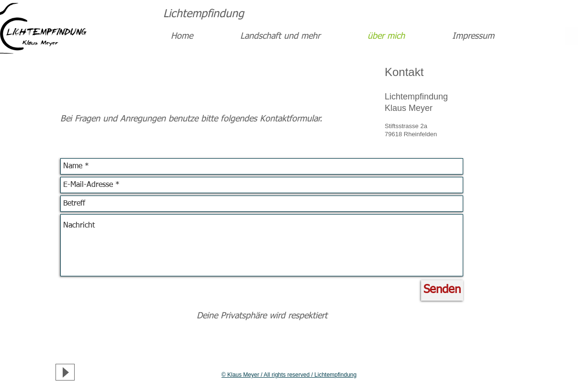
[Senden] (442, 290)
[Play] (65, 372)
